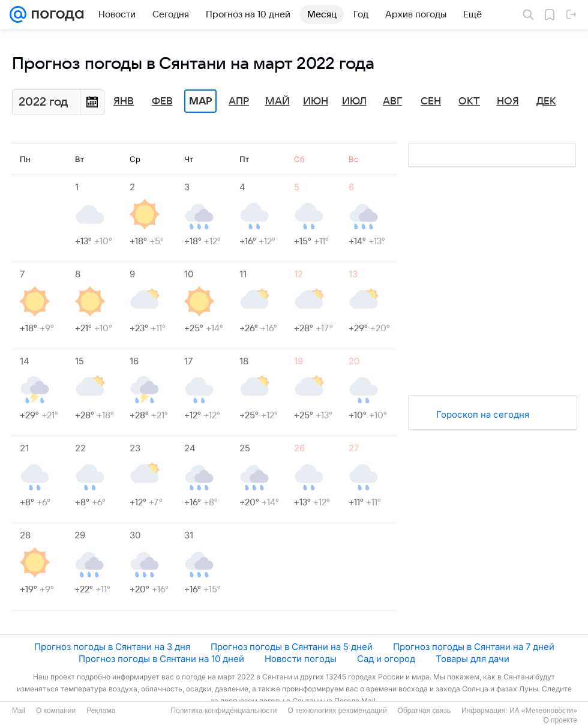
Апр (239, 101)
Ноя (508, 101)
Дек (546, 101)
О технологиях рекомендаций (337, 711)
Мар (200, 101)
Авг (392, 101)
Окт (469, 101)
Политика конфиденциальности (223, 711)
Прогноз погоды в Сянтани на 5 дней (292, 647)
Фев (162, 101)
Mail (19, 711)
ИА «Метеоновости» (543, 711)
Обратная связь (424, 711)
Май (277, 101)
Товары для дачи (472, 659)
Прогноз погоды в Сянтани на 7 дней (474, 647)
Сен (431, 101)
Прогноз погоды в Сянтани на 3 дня (112, 647)
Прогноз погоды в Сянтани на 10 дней (161, 659)
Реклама (101, 711)
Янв (124, 101)
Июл (354, 101)
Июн (316, 101)
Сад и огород (386, 659)
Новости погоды (301, 659)
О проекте (560, 720)
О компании (56, 711)
